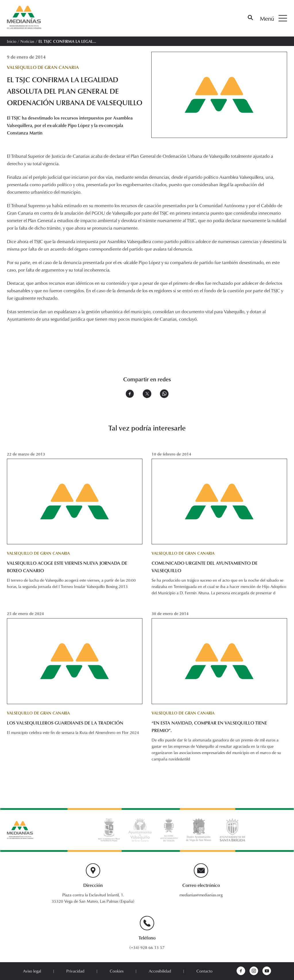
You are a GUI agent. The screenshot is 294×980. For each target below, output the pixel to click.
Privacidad (75, 971)
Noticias (27, 41)
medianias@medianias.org (201, 895)
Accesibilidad (160, 971)
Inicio (12, 41)
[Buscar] (250, 18)
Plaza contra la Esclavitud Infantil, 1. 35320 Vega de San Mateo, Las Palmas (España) (93, 898)
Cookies (117, 971)
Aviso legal (32, 971)
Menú (273, 18)
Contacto (204, 971)
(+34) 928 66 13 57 (147, 947)
